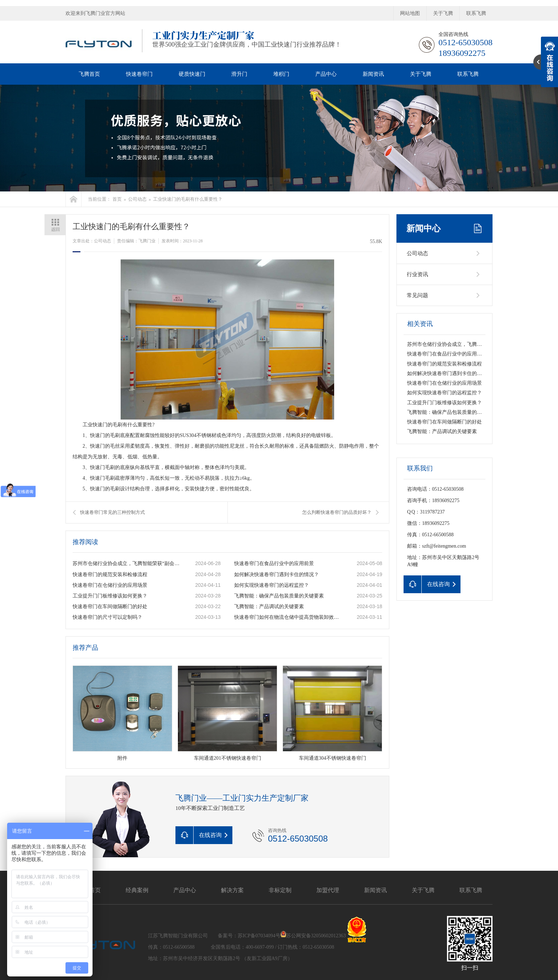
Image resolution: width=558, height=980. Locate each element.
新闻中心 (423, 228)
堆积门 (281, 74)
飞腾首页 (89, 74)
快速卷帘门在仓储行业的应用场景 (110, 585)
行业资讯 (417, 274)
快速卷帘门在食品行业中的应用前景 (274, 563)
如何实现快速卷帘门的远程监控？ (272, 585)
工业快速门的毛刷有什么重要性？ (188, 199)
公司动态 (137, 199)
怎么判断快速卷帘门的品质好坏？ (337, 512)
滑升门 (239, 74)
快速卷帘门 (139, 74)
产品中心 (326, 74)
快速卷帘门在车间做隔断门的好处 (110, 607)
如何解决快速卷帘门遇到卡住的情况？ (277, 575)
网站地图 (410, 13)
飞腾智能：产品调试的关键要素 (269, 607)
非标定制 (280, 890)
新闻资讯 (373, 74)
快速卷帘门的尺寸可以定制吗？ (107, 617)
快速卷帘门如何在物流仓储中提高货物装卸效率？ (288, 617)
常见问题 (417, 295)
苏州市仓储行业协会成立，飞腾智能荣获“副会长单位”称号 (126, 563)
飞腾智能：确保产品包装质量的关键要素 (279, 596)
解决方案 (232, 890)
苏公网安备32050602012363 (316, 936)
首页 (117, 199)
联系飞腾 (476, 13)
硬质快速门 (192, 74)
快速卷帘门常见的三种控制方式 (112, 512)
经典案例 (137, 890)
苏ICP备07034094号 (259, 936)
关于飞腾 (443, 13)
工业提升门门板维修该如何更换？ (110, 596)
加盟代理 (328, 890)
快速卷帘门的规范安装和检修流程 (110, 575)
